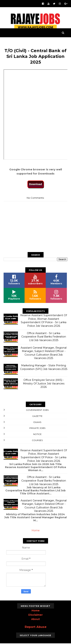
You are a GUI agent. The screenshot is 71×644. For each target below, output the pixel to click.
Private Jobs (37, 429)
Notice (37, 435)
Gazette (37, 417)
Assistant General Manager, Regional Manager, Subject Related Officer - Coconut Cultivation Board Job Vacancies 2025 (44, 354)
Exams (37, 423)
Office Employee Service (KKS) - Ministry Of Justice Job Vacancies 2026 (44, 384)
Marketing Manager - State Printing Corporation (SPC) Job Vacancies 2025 (44, 368)
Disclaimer (35, 615)
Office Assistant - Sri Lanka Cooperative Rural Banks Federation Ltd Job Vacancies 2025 (44, 337)
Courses (37, 441)
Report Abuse (36, 627)
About (35, 620)
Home (36, 531)
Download (35, 185)
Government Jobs (37, 411)
